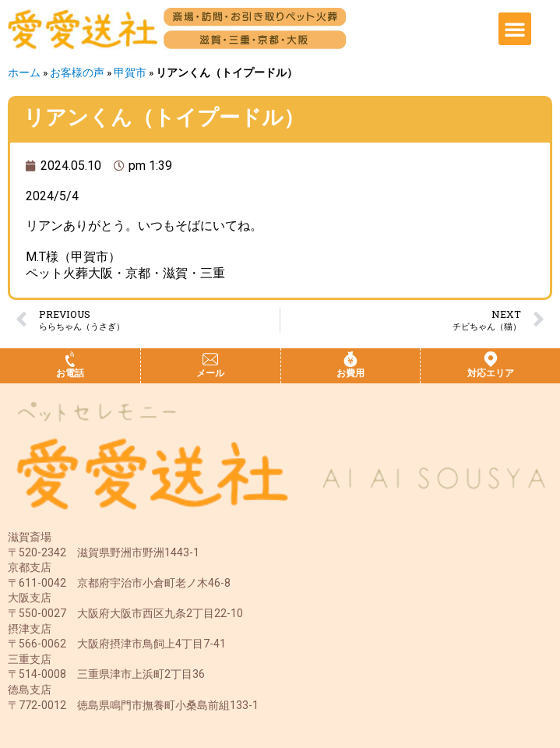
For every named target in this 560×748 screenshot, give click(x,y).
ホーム (24, 72)
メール (210, 373)
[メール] (210, 359)
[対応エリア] (491, 359)
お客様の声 (77, 72)
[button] (515, 29)
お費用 (350, 373)
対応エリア (491, 373)
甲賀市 (130, 72)
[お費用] (350, 359)
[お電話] (70, 359)
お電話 (70, 373)
